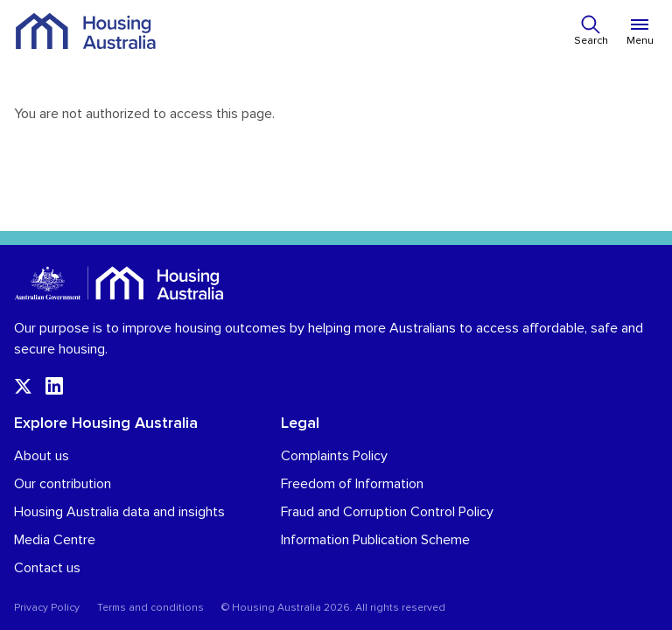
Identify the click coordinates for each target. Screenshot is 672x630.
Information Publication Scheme (375, 540)
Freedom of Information (352, 484)
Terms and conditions (150, 608)
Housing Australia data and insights (119, 512)
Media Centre (55, 540)
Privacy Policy (47, 608)
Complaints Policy (334, 456)
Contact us (47, 568)
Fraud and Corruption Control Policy (387, 512)
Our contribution (63, 484)
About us (42, 456)
